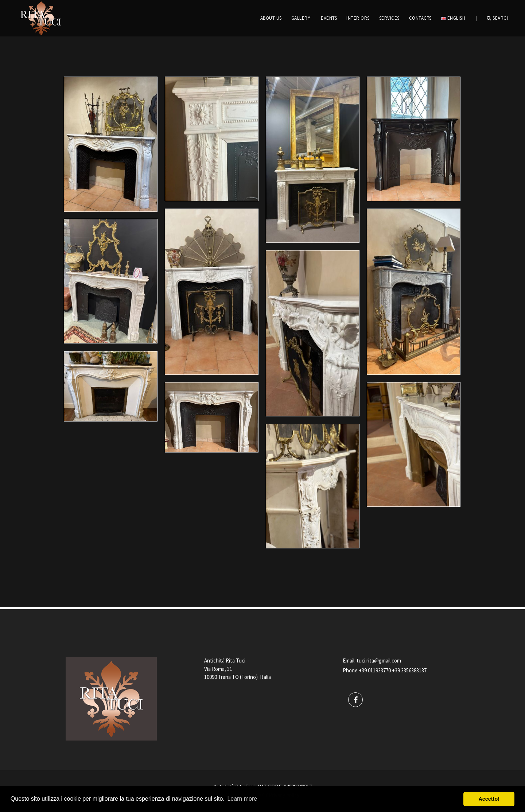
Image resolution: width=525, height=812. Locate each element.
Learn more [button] (242, 799)
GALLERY (301, 18)
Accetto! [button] (489, 799)
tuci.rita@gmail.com (379, 661)
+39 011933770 (375, 670)
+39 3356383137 (409, 670)
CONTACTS (420, 18)
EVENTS (329, 18)
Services (389, 18)
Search (498, 18)
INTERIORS (358, 18)
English (453, 18)
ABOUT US (271, 18)
